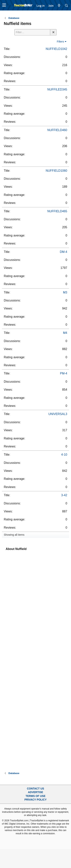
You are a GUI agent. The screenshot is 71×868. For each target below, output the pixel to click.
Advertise (35, 792)
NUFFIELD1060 (56, 171)
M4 (65, 333)
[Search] (67, 6)
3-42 (64, 495)
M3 (65, 292)
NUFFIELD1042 (56, 49)
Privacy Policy (35, 800)
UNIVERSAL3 (58, 414)
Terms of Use (35, 796)
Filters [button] (60, 42)
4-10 (64, 455)
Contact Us (35, 789)
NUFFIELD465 (57, 211)
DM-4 (64, 252)
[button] (4, 5)
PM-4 (64, 373)
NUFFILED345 (57, 89)
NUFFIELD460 (57, 130)
